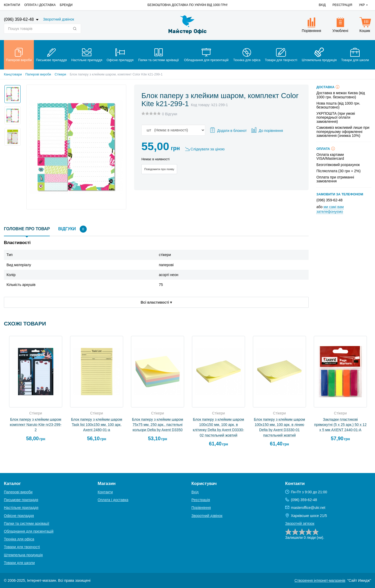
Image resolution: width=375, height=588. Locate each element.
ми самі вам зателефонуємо (330, 209)
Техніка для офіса (19, 539)
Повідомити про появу (159, 169)
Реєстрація (342, 5)
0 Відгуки (170, 114)
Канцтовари (13, 74)
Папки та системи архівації (27, 523)
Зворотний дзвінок (58, 19)
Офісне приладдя (19, 516)
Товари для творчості (22, 547)
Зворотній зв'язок (300, 523)
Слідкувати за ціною (208, 149)
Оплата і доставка (40, 5)
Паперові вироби (38, 74)
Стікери (60, 74)
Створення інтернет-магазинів (320, 580)
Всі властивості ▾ (156, 302)
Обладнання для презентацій (29, 531)
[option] (11, 93)
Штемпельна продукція (23, 555)
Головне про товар (27, 229)
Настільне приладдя (21, 508)
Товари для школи (19, 563)
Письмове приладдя (21, 500)
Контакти (12, 5)
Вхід (322, 5)
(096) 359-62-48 (19, 19)
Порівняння (201, 508)
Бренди (66, 5)
